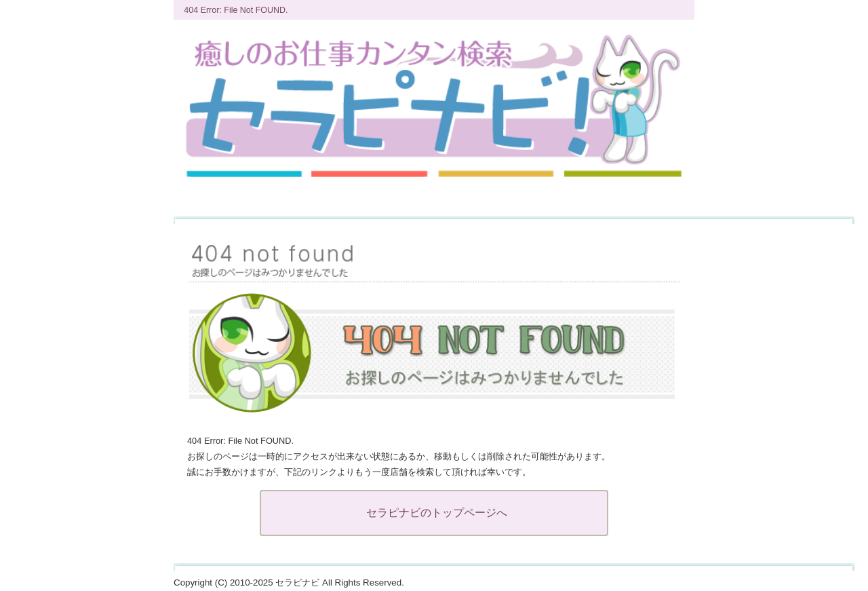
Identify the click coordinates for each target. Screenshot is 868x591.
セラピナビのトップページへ (437, 513)
